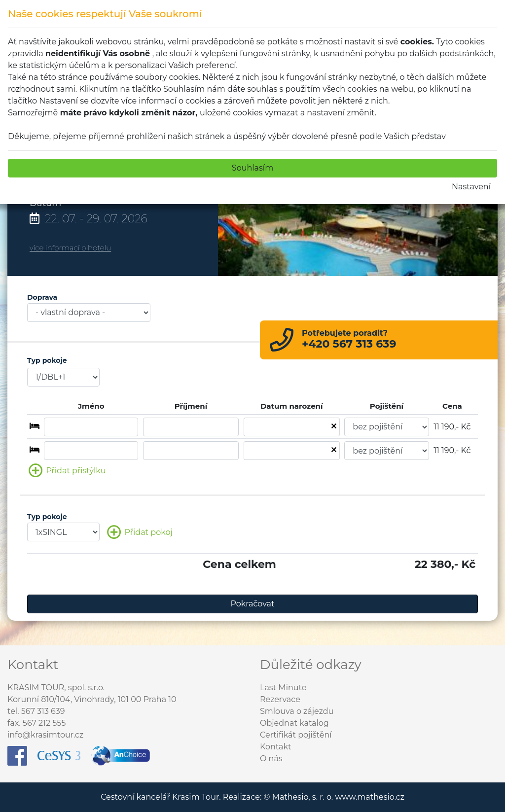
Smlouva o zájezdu (297, 711)
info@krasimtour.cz (45, 735)
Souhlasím (252, 168)
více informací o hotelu (70, 248)
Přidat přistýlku (67, 471)
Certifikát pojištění (296, 735)
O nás (271, 759)
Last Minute (283, 688)
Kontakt (276, 747)
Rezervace (280, 699)
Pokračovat (253, 604)
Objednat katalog (294, 723)
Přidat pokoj (140, 533)
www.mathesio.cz (369, 797)
